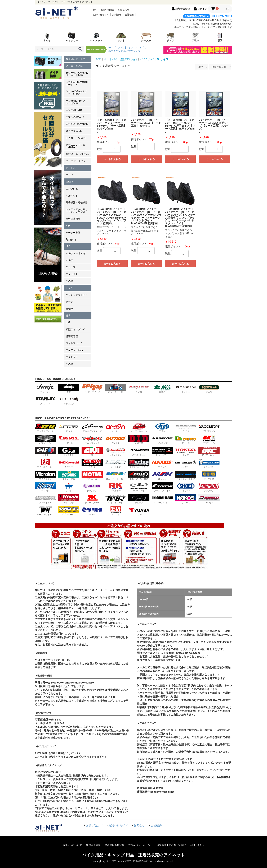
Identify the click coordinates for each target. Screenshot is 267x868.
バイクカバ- (147, 59)
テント (121, 37)
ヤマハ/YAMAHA (75, 117)
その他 (69, 281)
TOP (95, 10)
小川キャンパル (130, 48)
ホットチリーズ (115, 388)
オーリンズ (209, 475)
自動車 (69, 182)
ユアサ (139, 511)
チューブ (71, 267)
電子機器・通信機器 (77, 202)
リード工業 (115, 463)
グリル (195, 37)
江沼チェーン (209, 440)
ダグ (69, 388)
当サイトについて (72, 845)
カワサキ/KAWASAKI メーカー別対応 (77, 74)
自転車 (69, 309)
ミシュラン (209, 463)
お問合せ (117, 15)
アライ (162, 428)
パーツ (69, 175)
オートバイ (72, 168)
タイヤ (47, 37)
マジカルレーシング (139, 463)
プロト (69, 487)
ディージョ (45, 388)
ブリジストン (209, 428)
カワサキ (69, 463)
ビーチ (69, 302)
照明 (220, 37)
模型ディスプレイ (75, 329)
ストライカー (45, 499)
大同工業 (139, 440)
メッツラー (186, 463)
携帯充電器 (72, 336)
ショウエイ (186, 487)
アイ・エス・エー (45, 463)
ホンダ (186, 452)
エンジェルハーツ (139, 428)
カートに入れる (112, 159)
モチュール (92, 475)
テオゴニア (114, 48)
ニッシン (162, 475)
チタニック (69, 499)
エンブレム (72, 189)
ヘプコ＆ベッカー (139, 452)
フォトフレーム (74, 343)
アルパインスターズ (92, 428)
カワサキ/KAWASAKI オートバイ (77, 83)
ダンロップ (162, 440)
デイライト (72, 274)
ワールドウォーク (45, 511)
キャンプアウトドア (77, 295)
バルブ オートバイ (76, 253)
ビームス (186, 428)
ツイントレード (115, 499)
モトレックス (69, 475)
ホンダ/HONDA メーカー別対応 (77, 102)
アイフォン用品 (74, 350)
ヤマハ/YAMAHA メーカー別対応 (76, 93)
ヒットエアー (162, 452)
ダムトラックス (92, 440)
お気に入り (124, 10)
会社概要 (129, 15)
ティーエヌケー (92, 499)
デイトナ (115, 440)
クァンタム (92, 487)
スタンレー (45, 400)
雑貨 (68, 316)
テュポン (139, 499)
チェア (171, 37)
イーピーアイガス (92, 388)
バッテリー (72, 37)
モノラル (186, 388)
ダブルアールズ (69, 511)
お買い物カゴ (108, 10)
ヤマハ (92, 511)
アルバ (69, 428)
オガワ (209, 388)
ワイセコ (209, 499)
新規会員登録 (93, 845)
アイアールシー (209, 452)
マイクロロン (45, 475)
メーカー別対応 (74, 66)
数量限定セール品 (75, 59)
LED (68, 246)
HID (68, 226)
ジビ (92, 452)
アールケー (115, 487)
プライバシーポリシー (140, 845)
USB (68, 322)
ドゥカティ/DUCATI (77, 138)
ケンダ (92, 463)
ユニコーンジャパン (162, 499)
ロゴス (142, 48)
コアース (69, 440)
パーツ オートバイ (76, 161)
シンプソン (209, 487)
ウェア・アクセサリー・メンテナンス (77, 211)
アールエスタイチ (162, 487)
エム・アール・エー (115, 475)
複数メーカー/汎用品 (77, 154)
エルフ (45, 452)
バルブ (69, 260)
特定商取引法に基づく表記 (171, 845)
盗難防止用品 (73, 219)
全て (98, 59)
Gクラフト (69, 452)
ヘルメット (96, 37)
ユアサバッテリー (133, 51)
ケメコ (139, 388)
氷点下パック (116, 51)
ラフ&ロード (139, 487)
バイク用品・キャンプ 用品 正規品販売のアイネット (134, 855)
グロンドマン (115, 452)
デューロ (186, 440)
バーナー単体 (73, 233)
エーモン (115, 428)
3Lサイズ (163, 59)
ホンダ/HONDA (74, 110)
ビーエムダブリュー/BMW (75, 146)
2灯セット (71, 239)
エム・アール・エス (139, 475)
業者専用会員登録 (114, 845)
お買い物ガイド (101, 15)
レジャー (71, 288)
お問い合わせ (197, 845)
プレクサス (45, 487)
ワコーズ (186, 499)
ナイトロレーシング (186, 475)
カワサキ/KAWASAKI (77, 124)
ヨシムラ (115, 511)
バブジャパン (45, 440)
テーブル (146, 37)
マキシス (162, 463)
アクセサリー (73, 357)
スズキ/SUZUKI (74, 131)
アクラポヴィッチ (45, 428)
